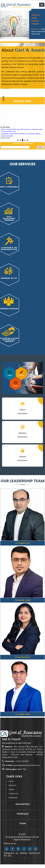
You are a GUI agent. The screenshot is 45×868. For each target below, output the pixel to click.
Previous (4, 24)
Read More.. (6, 89)
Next (41, 24)
